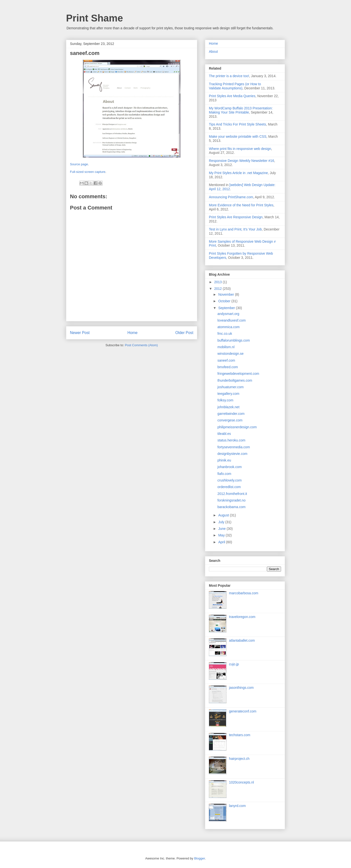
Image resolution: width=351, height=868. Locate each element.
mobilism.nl (226, 347)
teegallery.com (228, 394)
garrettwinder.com (231, 414)
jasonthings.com (241, 688)
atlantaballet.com (242, 640)
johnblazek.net (228, 407)
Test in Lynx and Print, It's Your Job (235, 229)
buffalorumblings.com (234, 340)
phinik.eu (224, 460)
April (222, 542)
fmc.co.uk (225, 334)
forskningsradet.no (231, 500)
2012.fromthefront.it (232, 494)
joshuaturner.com (230, 387)
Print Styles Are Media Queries (232, 96)
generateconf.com (243, 711)
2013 (219, 282)
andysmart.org (228, 314)
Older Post (184, 333)
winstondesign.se (230, 354)
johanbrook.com (230, 467)
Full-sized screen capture (88, 172)
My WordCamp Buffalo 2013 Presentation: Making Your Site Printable (241, 110)
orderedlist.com (229, 487)
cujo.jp (234, 664)
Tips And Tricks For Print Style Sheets (237, 124)
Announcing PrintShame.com (231, 197)
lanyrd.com (237, 806)
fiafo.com (224, 474)
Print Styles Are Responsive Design (236, 217)
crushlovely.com (229, 480)
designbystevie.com (232, 454)
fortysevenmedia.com (234, 447)
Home (133, 333)
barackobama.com (231, 507)
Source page (79, 164)
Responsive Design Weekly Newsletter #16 (241, 161)
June (222, 529)
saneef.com (226, 360)
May (222, 535)
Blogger (199, 858)
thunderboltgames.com (235, 380)
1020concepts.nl (242, 782)
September (227, 308)
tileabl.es (224, 434)
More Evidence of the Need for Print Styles (241, 205)
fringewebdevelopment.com (238, 374)
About (213, 52)
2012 (219, 289)
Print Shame (94, 18)
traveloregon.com (242, 617)
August (224, 515)
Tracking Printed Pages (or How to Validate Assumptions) (235, 86)
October (225, 301)
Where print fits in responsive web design (240, 149)
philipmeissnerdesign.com (237, 427)
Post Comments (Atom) (141, 345)
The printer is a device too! (229, 76)
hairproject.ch (239, 759)
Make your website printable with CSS (238, 136)
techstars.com (240, 735)
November (226, 294)
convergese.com (230, 420)
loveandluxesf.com (232, 320)
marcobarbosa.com (244, 593)
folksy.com (225, 400)
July (222, 522)
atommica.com (229, 327)
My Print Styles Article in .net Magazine (238, 173)
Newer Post (80, 333)
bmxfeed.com (228, 367)
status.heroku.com (231, 440)
